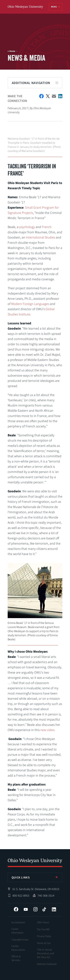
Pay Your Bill (43, 929)
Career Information (17, 931)
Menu (54, 7)
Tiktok (44, 909)
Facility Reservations (18, 948)
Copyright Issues (20, 940)
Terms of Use (44, 943)
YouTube (26, 909)
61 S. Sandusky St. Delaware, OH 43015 (36, 889)
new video (47, 730)
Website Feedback (47, 964)
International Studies (41, 237)
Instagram (35, 909)
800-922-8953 (21, 896)
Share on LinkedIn (60, 96)
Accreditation (18, 923)
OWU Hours (43, 923)
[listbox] (35, 877)
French (47, 227)
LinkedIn (54, 909)
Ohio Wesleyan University (26, 7)
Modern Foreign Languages (30, 304)
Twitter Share (48, 96)
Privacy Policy (44, 936)
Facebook (16, 909)
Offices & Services (16, 958)
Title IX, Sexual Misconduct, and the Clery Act (46, 953)
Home (12, 51)
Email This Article (54, 96)
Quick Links (21, 878)
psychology (27, 227)
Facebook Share (41, 96)
